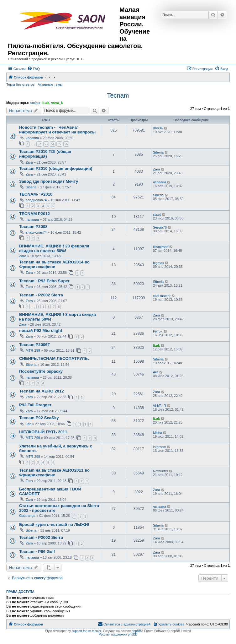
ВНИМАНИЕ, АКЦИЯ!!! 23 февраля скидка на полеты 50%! (54, 248)
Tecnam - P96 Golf (37, 552)
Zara (29, 162)
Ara (156, 372)
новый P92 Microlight (41, 330)
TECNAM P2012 (34, 214)
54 (53, 144)
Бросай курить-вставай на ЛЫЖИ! (54, 525)
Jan (29, 424)
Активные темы (50, 84)
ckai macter (162, 296)
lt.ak (46, 103)
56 (66, 144)
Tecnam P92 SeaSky (39, 418)
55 (59, 144)
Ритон (158, 331)
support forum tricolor (87, 631)
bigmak (158, 263)
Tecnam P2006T (35, 345)
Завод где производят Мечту (49, 181)
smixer (35, 103)
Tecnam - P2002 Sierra (41, 295)
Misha (157, 433)
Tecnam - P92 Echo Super (44, 281)
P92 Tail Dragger (35, 405)
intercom (160, 447)
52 (39, 144)
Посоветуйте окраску (41, 371)
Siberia (158, 152)
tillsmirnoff (161, 247)
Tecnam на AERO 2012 (42, 391)
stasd (157, 214)
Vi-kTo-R (160, 406)
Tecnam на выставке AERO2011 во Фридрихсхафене (54, 473)
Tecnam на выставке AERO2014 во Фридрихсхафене (54, 264)
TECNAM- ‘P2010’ (36, 194)
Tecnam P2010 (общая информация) (56, 168)
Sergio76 (160, 227)
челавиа (32, 138)
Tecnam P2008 (33, 227)
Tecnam (118, 95)
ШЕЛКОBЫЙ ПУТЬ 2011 (43, 432)
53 (46, 144)
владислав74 (36, 200)
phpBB (136, 631)
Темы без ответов (20, 84)
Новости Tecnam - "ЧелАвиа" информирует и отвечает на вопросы (57, 130)
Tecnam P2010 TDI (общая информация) (45, 154)
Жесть (158, 128)
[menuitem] (34, 69)
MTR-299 (33, 350)
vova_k (57, 103)
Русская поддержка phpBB (118, 634)
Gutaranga (27, 516)
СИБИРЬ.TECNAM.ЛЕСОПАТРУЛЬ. (54, 358)
